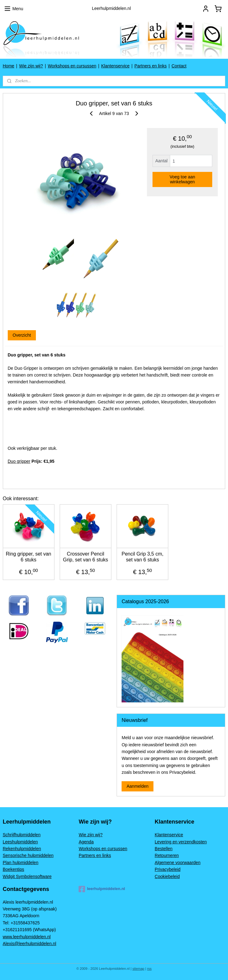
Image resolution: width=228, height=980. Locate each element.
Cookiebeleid (167, 876)
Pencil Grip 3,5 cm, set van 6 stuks (142, 557)
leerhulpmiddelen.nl (102, 889)
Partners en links (150, 66)
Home (9, 66)
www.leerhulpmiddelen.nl (27, 937)
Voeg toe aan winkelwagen (182, 179)
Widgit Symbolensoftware (27, 876)
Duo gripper (19, 461)
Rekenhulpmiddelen (22, 849)
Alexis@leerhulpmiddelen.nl (30, 944)
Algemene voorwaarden (178, 863)
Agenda (86, 842)
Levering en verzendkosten (181, 842)
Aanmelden (138, 786)
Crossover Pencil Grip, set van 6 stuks (85, 557)
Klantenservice (115, 66)
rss (149, 969)
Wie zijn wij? (31, 66)
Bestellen (164, 849)
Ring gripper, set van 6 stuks (29, 557)
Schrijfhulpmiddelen (22, 835)
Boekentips (13, 869)
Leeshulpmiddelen (20, 842)
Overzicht (22, 335)
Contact (179, 66)
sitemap (138, 969)
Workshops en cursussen (72, 66)
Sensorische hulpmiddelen (28, 855)
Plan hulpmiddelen (21, 863)
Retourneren (167, 855)
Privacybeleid (168, 869)
